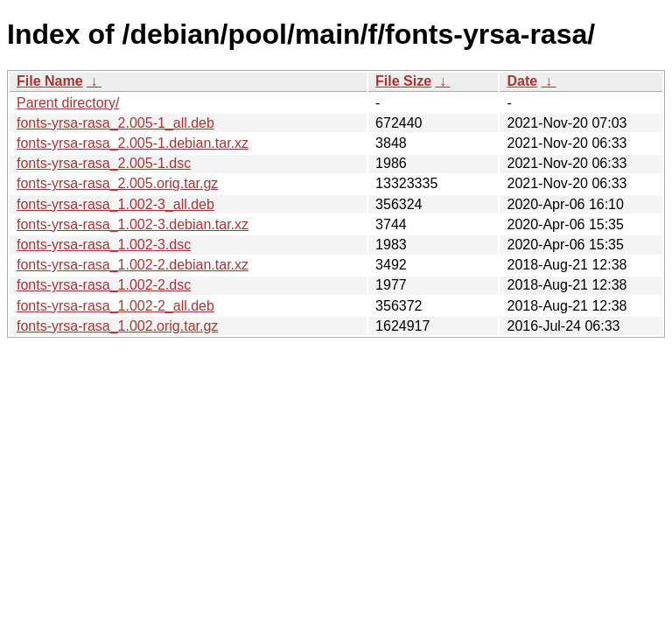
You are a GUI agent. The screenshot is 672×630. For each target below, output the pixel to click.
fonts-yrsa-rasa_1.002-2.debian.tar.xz (133, 265)
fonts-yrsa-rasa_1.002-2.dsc (104, 285)
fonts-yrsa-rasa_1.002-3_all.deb (115, 204)
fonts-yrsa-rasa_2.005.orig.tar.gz (117, 183)
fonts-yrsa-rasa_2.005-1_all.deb (115, 123)
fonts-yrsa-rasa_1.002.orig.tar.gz (117, 326)
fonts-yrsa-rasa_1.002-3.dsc (104, 245)
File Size (403, 81)
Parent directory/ (68, 103)
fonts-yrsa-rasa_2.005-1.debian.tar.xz (133, 143)
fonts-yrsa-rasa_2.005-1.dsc (104, 163)
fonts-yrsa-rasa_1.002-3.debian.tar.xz (133, 224)
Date (522, 81)
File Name (50, 81)
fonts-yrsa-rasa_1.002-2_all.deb (115, 306)
